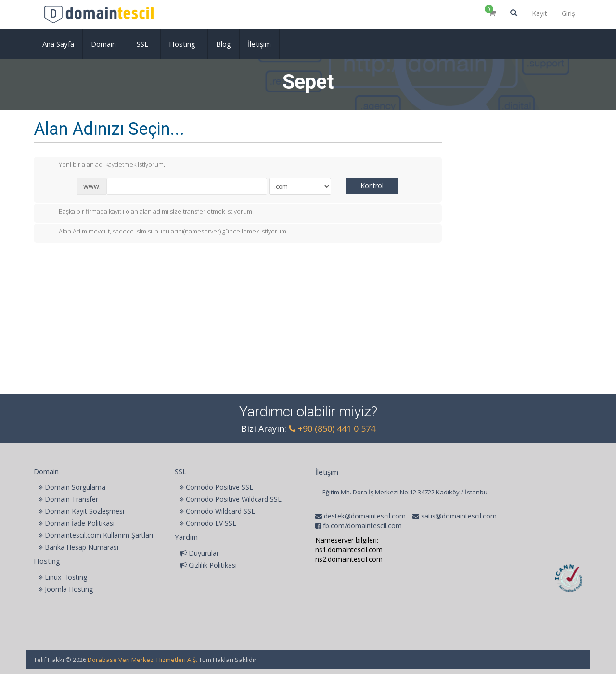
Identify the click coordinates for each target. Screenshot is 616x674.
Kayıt (539, 13)
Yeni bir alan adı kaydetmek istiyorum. (104, 165)
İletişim (259, 44)
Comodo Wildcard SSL (217, 511)
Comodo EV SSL (208, 523)
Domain (105, 44)
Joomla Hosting (66, 589)
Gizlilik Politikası (208, 565)
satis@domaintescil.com (458, 516)
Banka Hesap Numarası (78, 547)
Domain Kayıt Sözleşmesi (81, 511)
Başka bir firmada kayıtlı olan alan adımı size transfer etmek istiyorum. (148, 212)
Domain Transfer (68, 499)
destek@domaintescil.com (364, 516)
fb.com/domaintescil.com (362, 525)
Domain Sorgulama (72, 487)
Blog (224, 44)
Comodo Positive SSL (216, 487)
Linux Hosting (63, 577)
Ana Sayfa (58, 44)
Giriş (568, 13)
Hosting (184, 44)
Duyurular (199, 553)
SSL (144, 44)
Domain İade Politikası (77, 523)
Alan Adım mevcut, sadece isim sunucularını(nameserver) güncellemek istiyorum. (166, 232)
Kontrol (372, 186)
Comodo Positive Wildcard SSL (231, 499)
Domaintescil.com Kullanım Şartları (96, 535)
